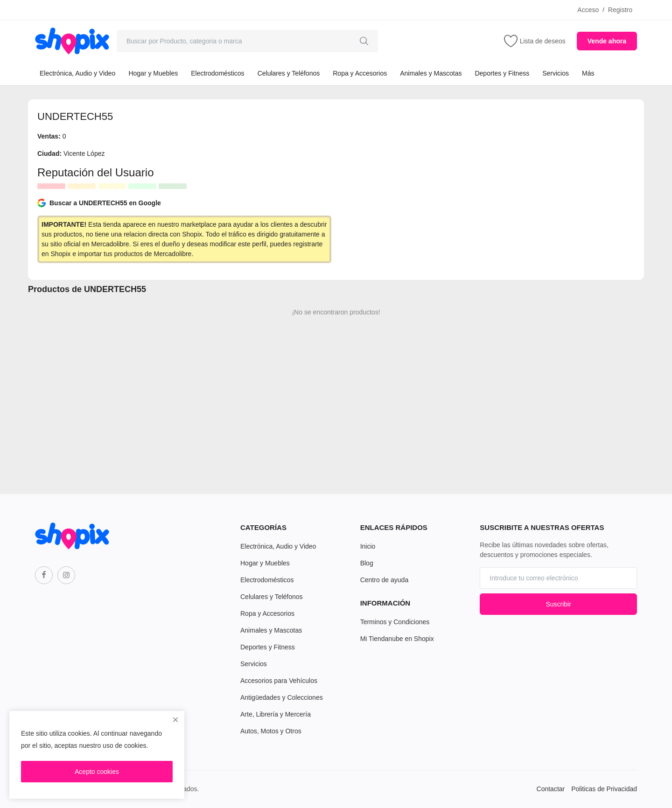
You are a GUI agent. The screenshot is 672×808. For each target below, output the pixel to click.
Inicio (368, 546)
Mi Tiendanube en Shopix (397, 639)
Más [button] (588, 73)
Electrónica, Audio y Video (77, 73)
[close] (175, 720)
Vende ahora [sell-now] (607, 41)
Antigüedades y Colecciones (282, 697)
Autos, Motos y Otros (271, 731)
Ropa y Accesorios (360, 73)
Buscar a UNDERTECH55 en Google (99, 203)
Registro (620, 10)
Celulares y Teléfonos (289, 73)
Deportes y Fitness (502, 73)
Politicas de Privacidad (604, 789)
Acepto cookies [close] (97, 772)
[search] (364, 41)
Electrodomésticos (217, 73)
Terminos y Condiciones (395, 622)
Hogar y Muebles (153, 73)
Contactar (551, 789)
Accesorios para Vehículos (279, 681)
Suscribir (558, 604)
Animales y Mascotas (431, 73)
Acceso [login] (588, 10)
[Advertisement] (488, 174)
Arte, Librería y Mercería (276, 714)
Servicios (556, 73)
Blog (367, 563)
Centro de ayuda (385, 580)
